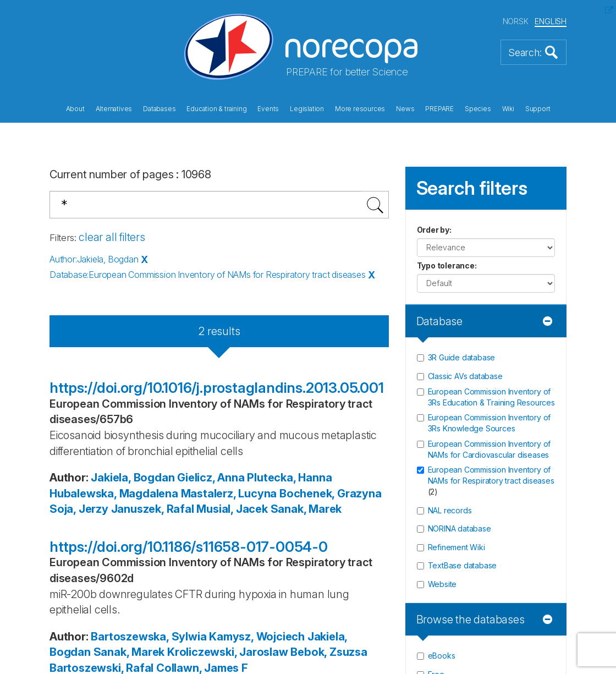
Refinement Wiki (457, 547)
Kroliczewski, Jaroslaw (228, 652)
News (405, 109)
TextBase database (463, 565)
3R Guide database (462, 357)
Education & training (216, 109)
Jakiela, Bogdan (133, 478)
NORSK (516, 21)
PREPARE (439, 109)
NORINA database (460, 528)
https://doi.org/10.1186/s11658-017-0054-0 (189, 547)
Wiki (508, 109)
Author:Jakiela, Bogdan (94, 259)
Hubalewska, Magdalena (114, 494)
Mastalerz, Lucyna (229, 494)
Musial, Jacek (232, 509)
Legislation (307, 109)
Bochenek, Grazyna (331, 494)
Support (538, 109)
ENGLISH (551, 21)
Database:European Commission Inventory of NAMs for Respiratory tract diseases (208, 275)
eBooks (442, 656)
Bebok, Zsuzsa (329, 652)
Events (268, 109)
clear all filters (112, 237)
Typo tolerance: (447, 265)
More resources (360, 109)
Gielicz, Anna (211, 478)
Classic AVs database (465, 376)
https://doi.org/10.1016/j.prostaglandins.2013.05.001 (217, 388)
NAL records (450, 510)
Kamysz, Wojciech (257, 637)
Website (442, 584)
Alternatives (114, 109)
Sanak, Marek (306, 509)
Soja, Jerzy (79, 509)
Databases (159, 109)
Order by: (434, 230)
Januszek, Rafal (153, 509)
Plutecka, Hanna (289, 478)
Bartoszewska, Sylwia (148, 637)
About (75, 109)
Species (478, 109)
